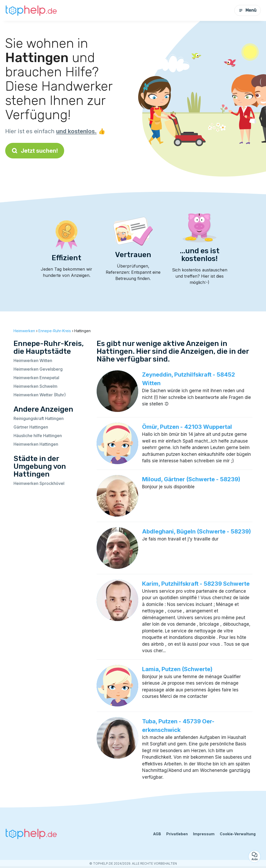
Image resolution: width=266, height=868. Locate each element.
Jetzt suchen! (35, 151)
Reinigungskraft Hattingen (39, 418)
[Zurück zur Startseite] (31, 10)
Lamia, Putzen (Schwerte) (177, 669)
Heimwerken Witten (33, 360)
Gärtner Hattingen (31, 427)
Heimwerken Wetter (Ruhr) (40, 395)
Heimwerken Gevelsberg (38, 369)
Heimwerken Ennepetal (36, 378)
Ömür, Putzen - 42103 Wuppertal (187, 427)
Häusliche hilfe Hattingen (38, 436)
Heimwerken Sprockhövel (39, 483)
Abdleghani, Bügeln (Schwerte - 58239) (197, 531)
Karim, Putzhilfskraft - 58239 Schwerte (196, 584)
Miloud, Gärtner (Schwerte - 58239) (191, 479)
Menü (248, 10)
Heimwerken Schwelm (35, 386)
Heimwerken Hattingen (36, 444)
